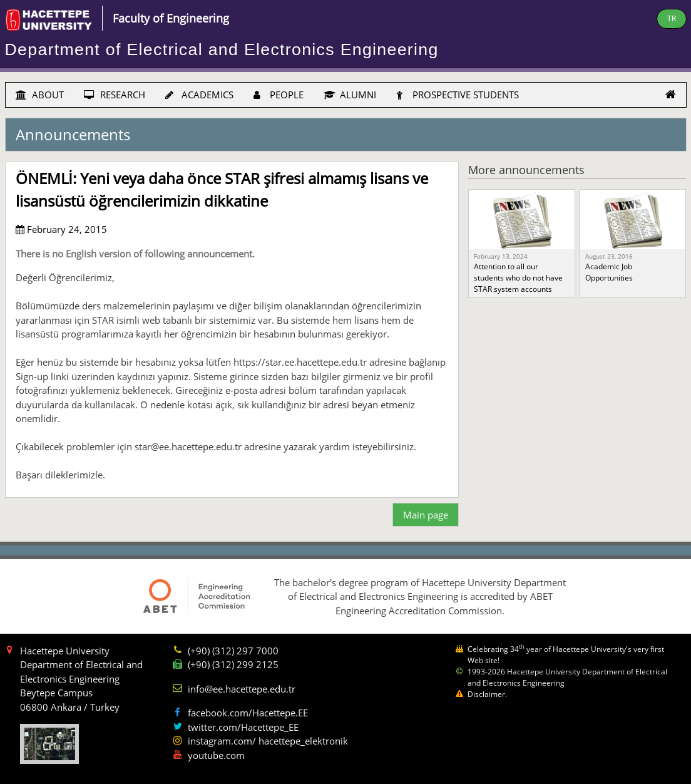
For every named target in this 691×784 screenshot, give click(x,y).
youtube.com (216, 755)
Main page (426, 515)
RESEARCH (115, 95)
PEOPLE (279, 95)
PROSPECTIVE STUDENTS (458, 95)
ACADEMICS (199, 95)
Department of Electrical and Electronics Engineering (222, 49)
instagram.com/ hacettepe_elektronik (268, 741)
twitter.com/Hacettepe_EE (243, 727)
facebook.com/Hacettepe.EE (248, 713)
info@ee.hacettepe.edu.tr (242, 689)
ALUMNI (350, 95)
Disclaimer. (487, 694)
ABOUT (40, 95)
